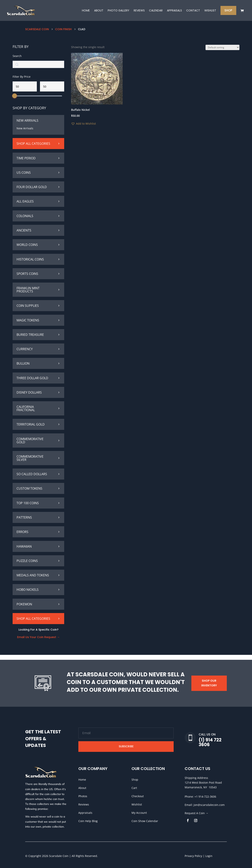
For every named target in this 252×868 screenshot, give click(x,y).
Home (82, 780)
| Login (207, 856)
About (82, 788)
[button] (83, 129)
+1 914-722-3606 (205, 797)
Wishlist (137, 804)
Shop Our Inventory (209, 683)
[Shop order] (222, 52)
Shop (135, 780)
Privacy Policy (193, 856)
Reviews (84, 804)
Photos (83, 796)
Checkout (138, 796)
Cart (134, 788)
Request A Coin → (196, 813)
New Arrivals (25, 133)
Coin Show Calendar (145, 821)
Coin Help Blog (88, 821)
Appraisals (85, 813)
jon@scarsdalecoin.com (209, 805)
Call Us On (207, 734)
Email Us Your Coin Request (37, 642)
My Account (139, 813)
